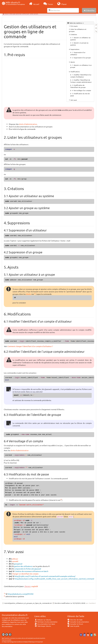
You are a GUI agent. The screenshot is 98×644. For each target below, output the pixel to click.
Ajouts (73, 62)
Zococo (27, 586)
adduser (15, 559)
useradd (15, 561)
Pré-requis (74, 26)
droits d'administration (28, 124)
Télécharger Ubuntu (43, 626)
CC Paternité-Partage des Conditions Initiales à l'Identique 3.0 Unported (22, 642)
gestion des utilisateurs (23, 566)
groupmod (18, 564)
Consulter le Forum (75, 624)
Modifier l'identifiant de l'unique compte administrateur (81, 81)
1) (35, 294)
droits (28, 294)
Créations (74, 34)
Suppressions (75, 49)
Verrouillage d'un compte (82, 90)
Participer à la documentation (46, 622)
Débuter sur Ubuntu (43, 620)
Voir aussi (74, 100)
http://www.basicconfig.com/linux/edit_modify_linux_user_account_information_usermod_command (54, 579)
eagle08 (35, 586)
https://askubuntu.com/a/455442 (21, 594)
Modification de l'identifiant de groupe (78, 86)
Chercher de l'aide (75, 620)
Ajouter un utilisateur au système (80, 39)
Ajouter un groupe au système (79, 44)
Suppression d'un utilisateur (78, 53)
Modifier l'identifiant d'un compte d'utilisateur (81, 76)
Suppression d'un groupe (82, 58)
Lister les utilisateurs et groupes (78, 30)
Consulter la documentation (78, 622)
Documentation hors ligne (45, 624)
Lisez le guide (73, 626)
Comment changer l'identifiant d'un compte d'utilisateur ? (30, 346)
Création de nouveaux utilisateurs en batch (31, 571)
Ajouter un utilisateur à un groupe (81, 66)
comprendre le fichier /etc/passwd (28, 569)
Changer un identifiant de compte (25, 574)
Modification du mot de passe (80, 95)
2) (61, 499)
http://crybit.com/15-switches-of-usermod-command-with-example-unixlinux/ (45, 576)
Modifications (75, 72)
